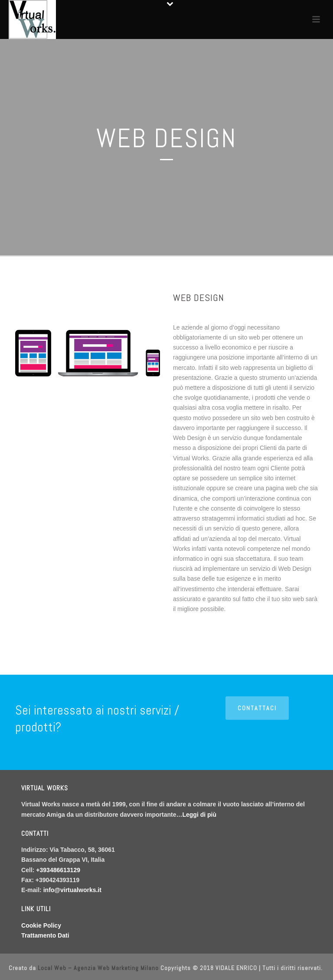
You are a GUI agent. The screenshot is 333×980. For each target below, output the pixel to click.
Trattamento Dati (45, 935)
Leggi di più (199, 815)
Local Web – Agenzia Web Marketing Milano (99, 968)
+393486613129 (58, 870)
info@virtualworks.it (72, 890)
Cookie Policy (41, 925)
